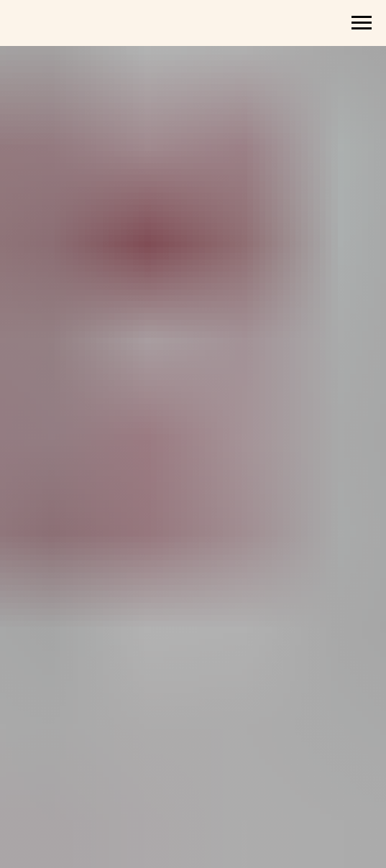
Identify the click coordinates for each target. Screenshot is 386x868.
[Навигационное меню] (362, 23)
